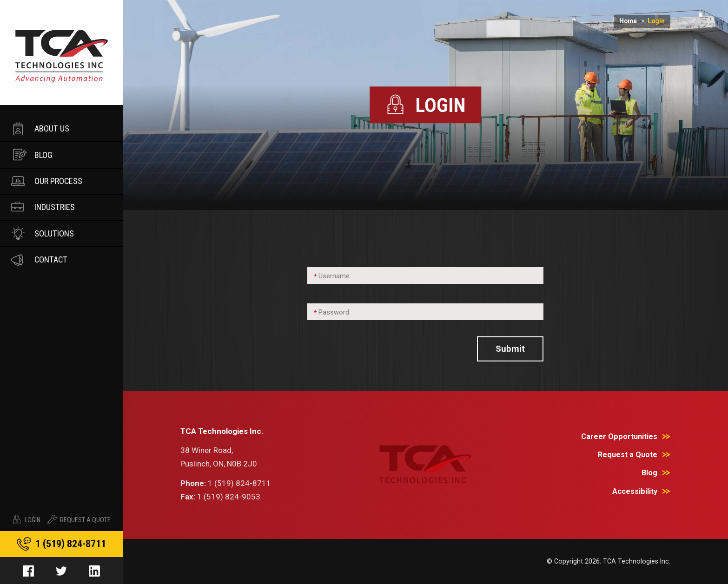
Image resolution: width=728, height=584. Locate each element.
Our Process (46, 180)
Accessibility (635, 491)
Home (634, 21)
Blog (32, 154)
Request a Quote (628, 455)
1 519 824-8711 (71, 544)
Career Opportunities (619, 436)
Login (26, 520)
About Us (40, 128)
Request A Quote (79, 520)
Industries (42, 206)
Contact (39, 259)
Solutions (42, 232)
